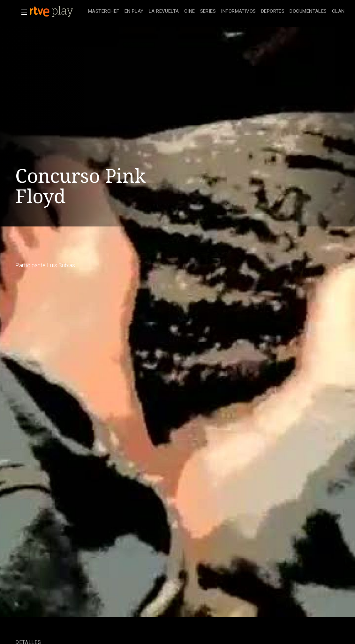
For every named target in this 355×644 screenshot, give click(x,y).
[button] (22, 12)
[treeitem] (104, 12)
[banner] (57, 11)
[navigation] (216, 11)
